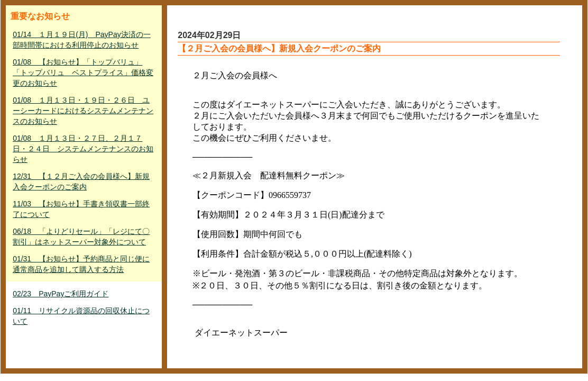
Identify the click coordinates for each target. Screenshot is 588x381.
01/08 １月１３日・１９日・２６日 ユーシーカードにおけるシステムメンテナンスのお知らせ (83, 111)
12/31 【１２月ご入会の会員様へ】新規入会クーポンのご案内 (81, 182)
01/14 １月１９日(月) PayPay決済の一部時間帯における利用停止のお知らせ (82, 40)
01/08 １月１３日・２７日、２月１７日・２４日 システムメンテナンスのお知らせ (83, 149)
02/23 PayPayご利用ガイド (61, 294)
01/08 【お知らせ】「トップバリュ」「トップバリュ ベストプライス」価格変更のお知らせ (83, 72)
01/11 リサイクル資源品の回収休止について (81, 316)
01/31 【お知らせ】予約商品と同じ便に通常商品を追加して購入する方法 (81, 264)
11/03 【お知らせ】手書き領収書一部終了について (81, 209)
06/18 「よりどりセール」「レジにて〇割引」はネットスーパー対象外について (81, 237)
